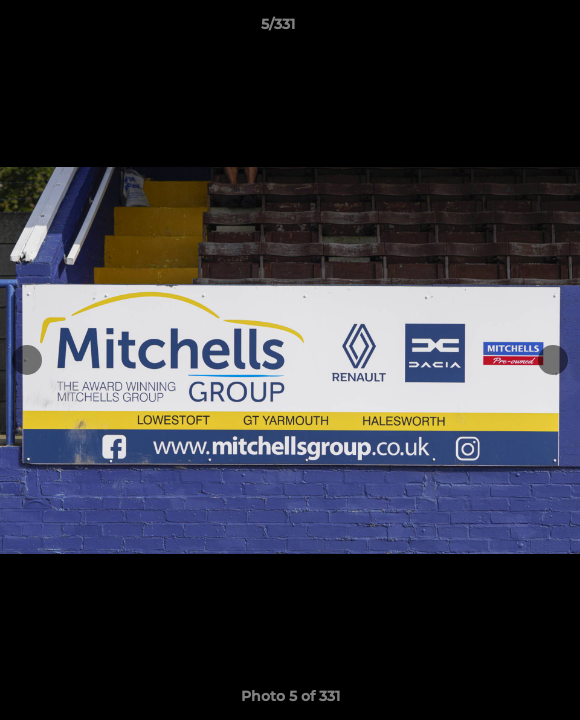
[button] (508, 29)
